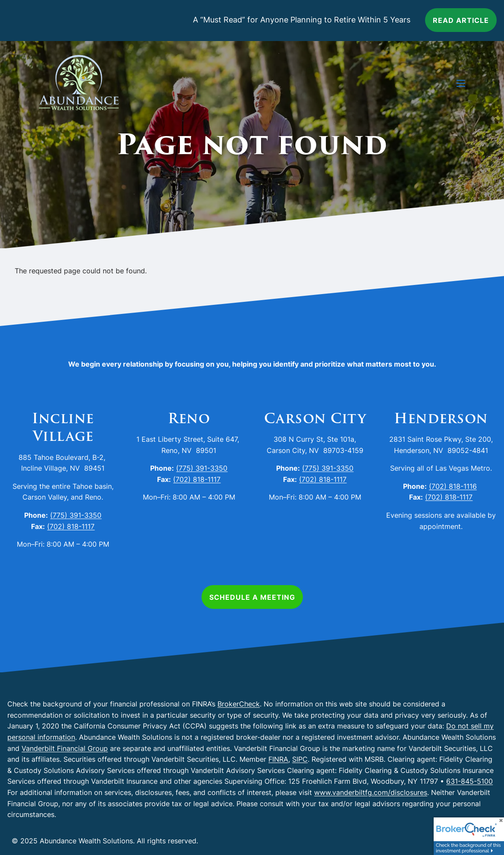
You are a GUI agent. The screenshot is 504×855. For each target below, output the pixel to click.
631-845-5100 (469, 781)
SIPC (300, 759)
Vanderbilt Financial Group (65, 748)
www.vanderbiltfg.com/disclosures (371, 792)
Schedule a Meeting (252, 597)
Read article (461, 20)
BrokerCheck (239, 704)
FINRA (278, 759)
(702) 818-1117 (71, 526)
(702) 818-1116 (453, 486)
